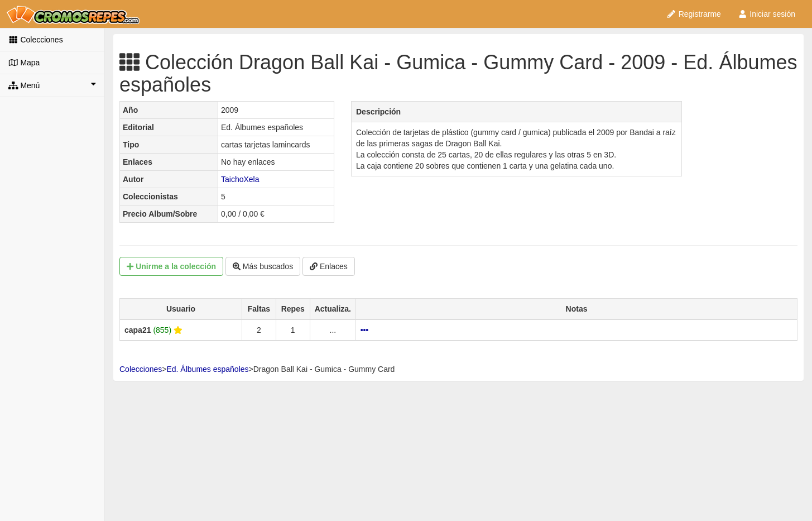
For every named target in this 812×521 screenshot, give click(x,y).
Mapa (24, 63)
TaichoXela (240, 179)
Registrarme (694, 14)
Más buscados (263, 266)
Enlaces (329, 266)
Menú (52, 85)
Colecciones (36, 40)
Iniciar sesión (767, 14)
